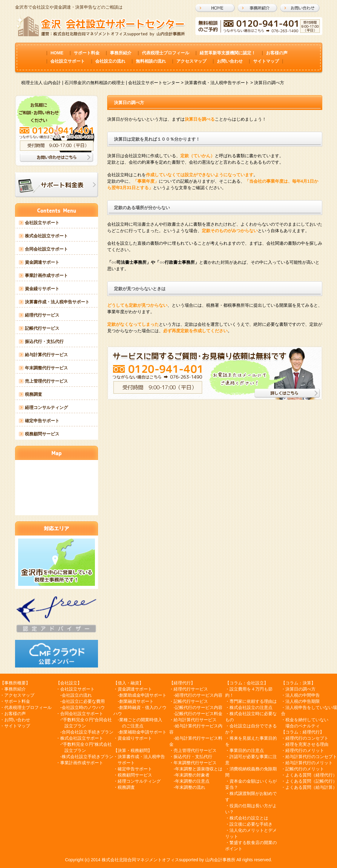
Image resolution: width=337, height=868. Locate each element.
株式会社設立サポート (46, 236)
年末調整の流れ (190, 787)
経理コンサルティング (46, 407)
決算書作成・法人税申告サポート (57, 302)
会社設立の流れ (110, 61)
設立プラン (75, 726)
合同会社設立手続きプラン (88, 732)
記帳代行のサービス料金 (199, 714)
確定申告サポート (42, 421)
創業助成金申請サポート (143, 695)
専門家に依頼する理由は (253, 701)
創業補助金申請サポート (143, 732)
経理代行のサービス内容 (199, 695)
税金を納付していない (307, 720)
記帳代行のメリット (305, 769)
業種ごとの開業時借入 (141, 720)
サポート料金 (87, 53)
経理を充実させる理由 (307, 744)
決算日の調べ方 (300, 689)
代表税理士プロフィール (166, 53)
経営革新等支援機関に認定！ (228, 53)
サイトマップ (266, 61)
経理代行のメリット (305, 750)
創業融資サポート (136, 701)
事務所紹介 (121, 53)
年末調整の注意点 (192, 781)
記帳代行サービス (42, 328)
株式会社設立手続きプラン (88, 757)
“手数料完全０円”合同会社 (87, 720)
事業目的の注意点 (247, 750)
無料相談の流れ (151, 61)
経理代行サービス (42, 315)
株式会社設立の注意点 (251, 707)
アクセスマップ (191, 61)
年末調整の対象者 (192, 775)
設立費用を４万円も (249, 689)
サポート (126, 763)
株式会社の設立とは (249, 818)
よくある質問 (298, 775)
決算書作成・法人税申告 (141, 757)
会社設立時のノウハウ (83, 707)
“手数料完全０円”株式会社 (87, 744)
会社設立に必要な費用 (83, 701)
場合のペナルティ (303, 726)
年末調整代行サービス (46, 368)
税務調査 (33, 394)
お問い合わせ (230, 61)
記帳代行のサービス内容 (199, 707)
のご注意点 (133, 726)
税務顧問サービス (42, 434)
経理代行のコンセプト (307, 738)
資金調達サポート (42, 262)
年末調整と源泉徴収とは (199, 769)
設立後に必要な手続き (251, 824)
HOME (57, 53)
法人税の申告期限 (303, 701)
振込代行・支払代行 (44, 341)
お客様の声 (277, 53)
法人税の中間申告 (303, 695)
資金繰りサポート (42, 289)
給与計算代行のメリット (309, 763)
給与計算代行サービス (46, 355)
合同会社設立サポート (46, 249)
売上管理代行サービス (46, 381)
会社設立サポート (68, 61)
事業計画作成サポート (46, 275)
